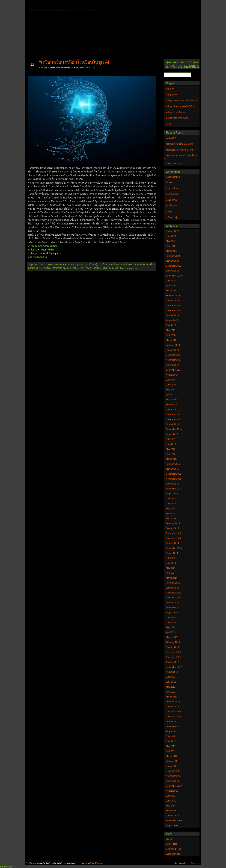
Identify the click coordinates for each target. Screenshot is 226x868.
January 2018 (172, 350)
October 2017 (172, 365)
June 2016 (171, 444)
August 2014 (172, 553)
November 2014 (173, 538)
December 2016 (173, 414)
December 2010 (173, 771)
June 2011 (171, 741)
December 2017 (173, 355)
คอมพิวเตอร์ (127, 264)
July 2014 (170, 558)
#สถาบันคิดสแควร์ (38, 257)
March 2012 (172, 697)
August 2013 (172, 613)
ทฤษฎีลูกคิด (70, 4)
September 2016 (174, 429)
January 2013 (172, 647)
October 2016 (172, 424)
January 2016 (172, 469)
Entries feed (172, 844)
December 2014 (173, 533)
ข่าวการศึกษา (172, 188)
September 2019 (174, 276)
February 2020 (173, 256)
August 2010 (172, 791)
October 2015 (172, 484)
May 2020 (171, 241)
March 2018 (172, 340)
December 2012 (173, 652)
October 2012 (172, 662)
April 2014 (171, 573)
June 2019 (171, 281)
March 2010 (172, 811)
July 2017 (170, 380)
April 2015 (171, 514)
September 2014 (174, 548)
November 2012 (173, 657)
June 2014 (171, 563)
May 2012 (171, 687)
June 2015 (171, 504)
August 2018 (172, 320)
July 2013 (170, 618)
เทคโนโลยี (78, 268)
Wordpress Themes (189, 863)
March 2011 (172, 756)
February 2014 (173, 583)
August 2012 (172, 672)
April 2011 (171, 751)
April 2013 (171, 632)
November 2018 (173, 310)
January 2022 (172, 231)
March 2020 (172, 251)
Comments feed (173, 849)
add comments (129, 268)
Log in (169, 839)
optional (80, 264)
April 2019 (171, 286)
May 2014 (171, 568)
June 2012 (171, 682)
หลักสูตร (170, 212)
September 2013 (174, 608)
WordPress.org (173, 854)
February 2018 (173, 345)
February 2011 (173, 761)
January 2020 (172, 261)
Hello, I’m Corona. (174, 163)
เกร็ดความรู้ (90, 67)
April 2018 (171, 335)
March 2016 (172, 459)
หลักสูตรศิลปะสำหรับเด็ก (78, 10)
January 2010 (172, 816)
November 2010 (173, 776)
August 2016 (172, 434)
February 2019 (173, 296)
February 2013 (173, 642)
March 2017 (172, 400)
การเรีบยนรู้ (91, 264)
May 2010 (171, 806)
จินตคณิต (140, 264)
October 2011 (172, 722)
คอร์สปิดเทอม (172, 194)
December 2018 (173, 305)
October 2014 (172, 543)
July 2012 (170, 677)
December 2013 (173, 593)
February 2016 (173, 464)
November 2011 (173, 717)
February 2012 (173, 702)
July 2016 (170, 439)
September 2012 (174, 667)
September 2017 (174, 370)
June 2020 (171, 236)
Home (39, 4)
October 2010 (172, 781)
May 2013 (171, 627)
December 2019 (173, 266)
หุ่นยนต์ (67, 268)
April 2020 (171, 246)
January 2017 (172, 410)
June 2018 (171, 325)
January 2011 (172, 766)
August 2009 (172, 826)
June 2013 (171, 622)
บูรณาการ (33, 268)
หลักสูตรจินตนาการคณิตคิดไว (100, 4)
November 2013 (173, 598)
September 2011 (174, 726)
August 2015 (172, 494)
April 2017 (171, 395)
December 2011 (173, 712)
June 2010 (171, 801)
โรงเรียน (97, 268)
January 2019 (172, 301)
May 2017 (171, 390)
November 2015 (173, 479)
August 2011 (172, 731)
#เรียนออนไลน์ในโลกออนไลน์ (179, 150)
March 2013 (172, 637)
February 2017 (173, 405)
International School (64, 264)
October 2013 (172, 603)
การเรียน (103, 264)
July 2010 (170, 796)
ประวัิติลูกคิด (172, 206)
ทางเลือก (151, 264)
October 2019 (172, 271)
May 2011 (171, 746)
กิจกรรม (170, 182)
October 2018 (172, 315)
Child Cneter (45, 264)
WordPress (96, 863)
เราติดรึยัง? (171, 138)
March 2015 (172, 518)
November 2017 (173, 360)
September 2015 (174, 489)
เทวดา (88, 268)
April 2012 (171, 692)
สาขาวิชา (57, 268)
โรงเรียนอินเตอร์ (111, 268)
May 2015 (171, 509)
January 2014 (172, 588)
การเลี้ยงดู (114, 264)
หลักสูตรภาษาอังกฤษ (47, 10)
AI (36, 264)
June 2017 (171, 385)
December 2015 (173, 474)
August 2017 (172, 375)
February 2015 (173, 523)
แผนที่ (171, 4)
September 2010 (174, 786)
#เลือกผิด (33, 250)
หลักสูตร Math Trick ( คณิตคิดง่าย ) (142, 4)
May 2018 (171, 330)
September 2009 (174, 821)
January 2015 (172, 528)
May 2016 (171, 449)
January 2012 (172, 707)
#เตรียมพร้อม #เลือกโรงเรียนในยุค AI (74, 62)
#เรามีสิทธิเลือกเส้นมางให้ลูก (43, 246)
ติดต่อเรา (53, 4)
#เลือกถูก (33, 253)
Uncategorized (173, 177)
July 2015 (170, 499)
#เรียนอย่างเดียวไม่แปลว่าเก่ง (179, 144)
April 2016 (171, 454)
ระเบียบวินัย (45, 268)
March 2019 (172, 291)
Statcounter (6, 867)
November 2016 (173, 419)
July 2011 (170, 736)
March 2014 (172, 578)
